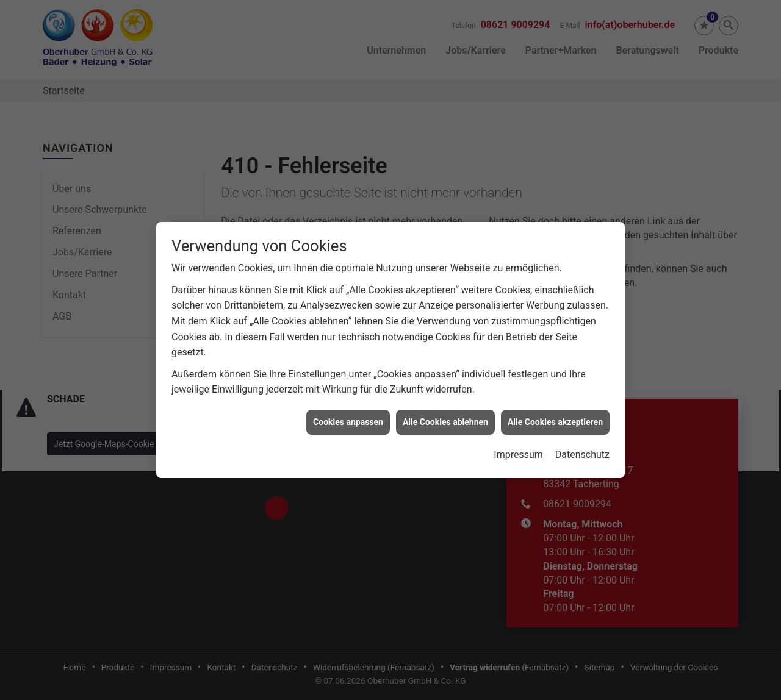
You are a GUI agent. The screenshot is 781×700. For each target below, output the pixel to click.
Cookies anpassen (348, 409)
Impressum (518, 442)
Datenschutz (582, 442)
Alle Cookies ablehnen (445, 409)
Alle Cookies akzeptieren (555, 409)
